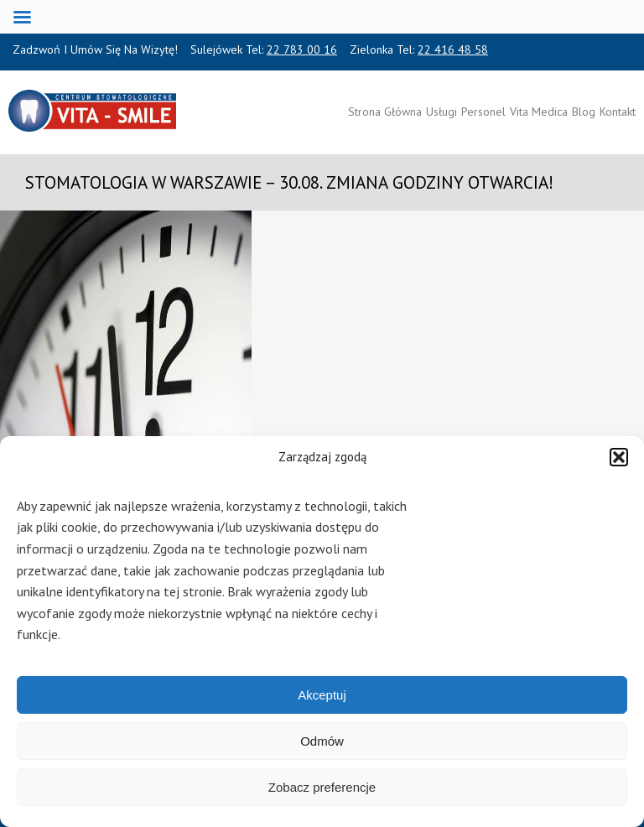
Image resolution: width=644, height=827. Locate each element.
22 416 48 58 (453, 49)
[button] (619, 457)
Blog (584, 112)
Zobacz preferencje (322, 787)
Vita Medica (539, 112)
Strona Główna (385, 112)
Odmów (322, 741)
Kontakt (618, 112)
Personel (483, 112)
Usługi (441, 112)
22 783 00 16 (302, 49)
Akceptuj (322, 695)
